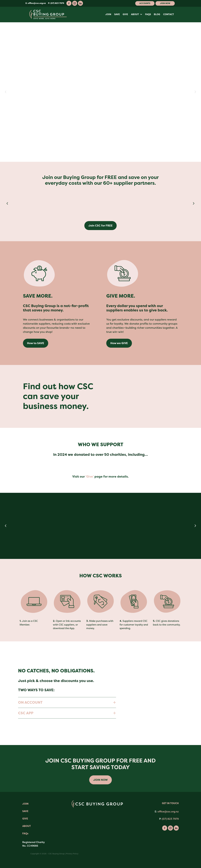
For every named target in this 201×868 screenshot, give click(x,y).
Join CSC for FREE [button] (100, 226)
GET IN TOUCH (170, 803)
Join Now (165, 3)
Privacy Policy (72, 854)
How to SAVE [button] (36, 343)
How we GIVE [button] (119, 343)
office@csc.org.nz (37, 3)
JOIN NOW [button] (100, 780)
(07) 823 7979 (170, 819)
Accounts (145, 3)
